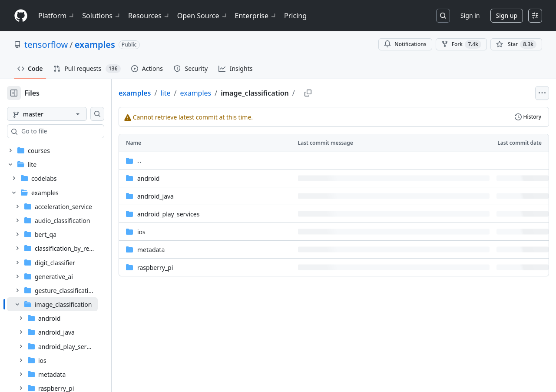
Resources (149, 16)
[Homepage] (21, 16)
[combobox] (73, 131)
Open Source (203, 16)
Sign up (507, 15)
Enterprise (256, 16)
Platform (57, 16)
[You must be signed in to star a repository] (516, 44)
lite (193, 93)
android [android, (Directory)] (176, 178)
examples (95, 45)
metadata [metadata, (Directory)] (179, 250)
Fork (461, 44)
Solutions (102, 16)
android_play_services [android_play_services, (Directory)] (196, 214)
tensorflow (46, 45)
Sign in (470, 15)
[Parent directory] (348, 161)
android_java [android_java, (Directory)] (183, 196)
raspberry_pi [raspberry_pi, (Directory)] (183, 267)
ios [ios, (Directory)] (169, 232)
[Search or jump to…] (443, 16)
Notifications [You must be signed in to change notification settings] (405, 44)
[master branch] (61, 114)
